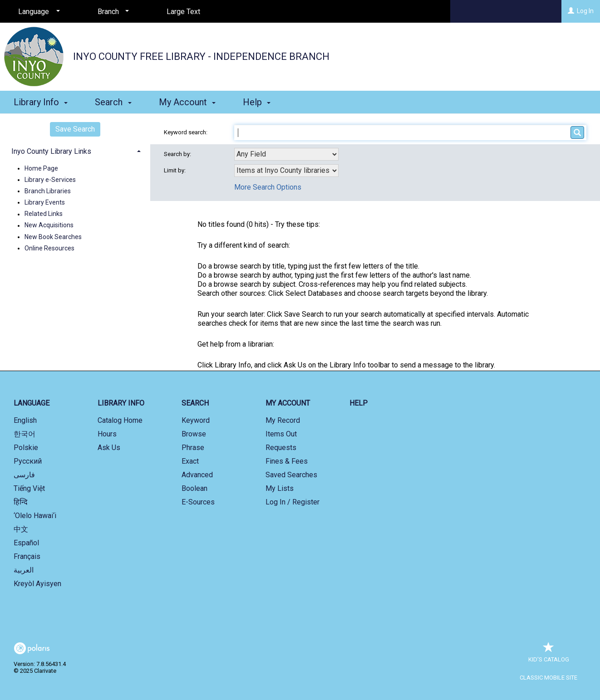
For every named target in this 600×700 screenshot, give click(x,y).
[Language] (37, 12)
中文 (21, 529)
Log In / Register (293, 502)
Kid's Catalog (549, 655)
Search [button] (113, 102)
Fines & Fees (287, 461)
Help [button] (257, 102)
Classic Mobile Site (548, 678)
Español (26, 543)
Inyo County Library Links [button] (51, 151)
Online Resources (49, 248)
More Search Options (268, 187)
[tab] (75, 150)
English (25, 420)
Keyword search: (186, 132)
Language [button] (32, 403)
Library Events (45, 202)
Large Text (183, 12)
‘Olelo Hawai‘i (35, 516)
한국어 (25, 434)
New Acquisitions (49, 225)
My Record (283, 420)
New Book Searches (53, 237)
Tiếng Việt (29, 488)
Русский (28, 461)
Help (359, 403)
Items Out (281, 434)
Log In (585, 11)
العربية (24, 570)
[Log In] (571, 11)
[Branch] (112, 12)
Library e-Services (50, 180)
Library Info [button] (41, 102)
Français (27, 556)
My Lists (280, 488)
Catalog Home (120, 420)
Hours (107, 434)
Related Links (44, 214)
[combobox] (286, 154)
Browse (194, 434)
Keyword (196, 420)
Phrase (193, 448)
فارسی (24, 475)
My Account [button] (187, 102)
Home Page (41, 168)
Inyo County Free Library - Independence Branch (201, 56)
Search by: (178, 154)
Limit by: (175, 170)
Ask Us (109, 448)
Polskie (26, 448)
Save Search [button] (75, 129)
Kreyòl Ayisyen (37, 584)
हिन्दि (21, 502)
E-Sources (198, 502)
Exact (190, 461)
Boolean (194, 488)
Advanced (197, 475)
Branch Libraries (48, 191)
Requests (281, 448)
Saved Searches (291, 475)
